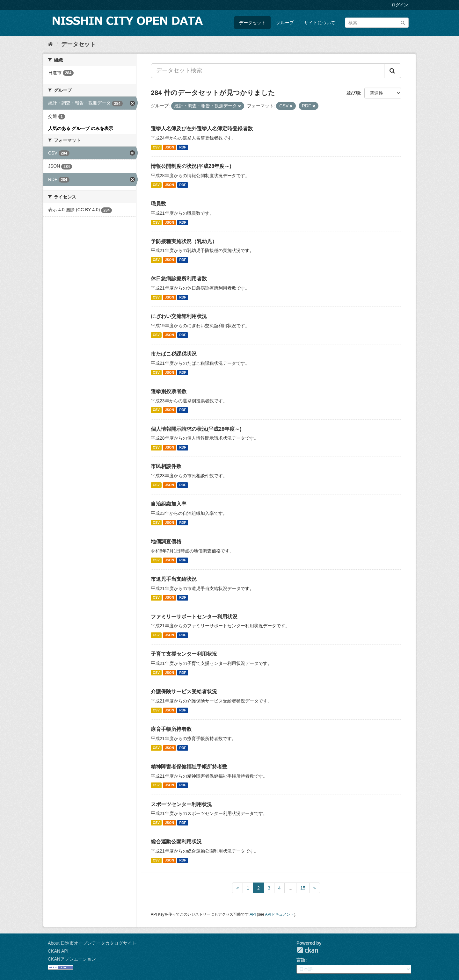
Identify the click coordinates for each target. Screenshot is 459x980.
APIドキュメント (280, 914)
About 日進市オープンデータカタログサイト (92, 943)
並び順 (353, 93)
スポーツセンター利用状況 (181, 804)
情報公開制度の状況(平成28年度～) (191, 166)
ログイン (400, 5)
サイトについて (320, 23)
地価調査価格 (166, 541)
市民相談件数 (166, 466)
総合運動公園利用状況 (176, 842)
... (290, 888)
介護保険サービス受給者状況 (184, 692)
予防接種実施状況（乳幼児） (184, 241)
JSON (169, 147)
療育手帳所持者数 (171, 729)
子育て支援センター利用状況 (184, 654)
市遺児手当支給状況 (174, 579)
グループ (285, 23)
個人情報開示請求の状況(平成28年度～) (196, 429)
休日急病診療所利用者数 (179, 279)
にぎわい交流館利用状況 (179, 316)
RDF (183, 147)
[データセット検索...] (268, 71)
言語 (301, 960)
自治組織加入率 (169, 504)
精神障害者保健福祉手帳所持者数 (189, 767)
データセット (252, 23)
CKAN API (58, 951)
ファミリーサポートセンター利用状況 (194, 617)
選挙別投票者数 (169, 391)
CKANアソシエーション (72, 959)
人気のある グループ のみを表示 (81, 128)
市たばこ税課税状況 (174, 354)
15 (303, 888)
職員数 (158, 204)
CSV (156, 147)
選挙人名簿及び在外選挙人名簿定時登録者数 (202, 129)
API (253, 914)
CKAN (307, 950)
